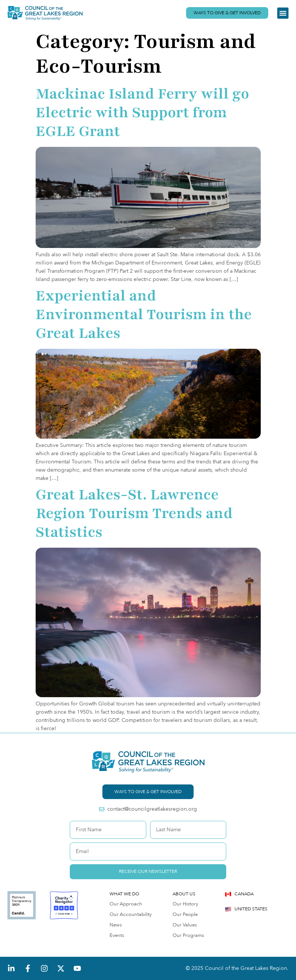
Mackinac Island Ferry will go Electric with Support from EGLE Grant (142, 113)
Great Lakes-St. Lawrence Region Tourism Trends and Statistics (134, 513)
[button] (283, 13)
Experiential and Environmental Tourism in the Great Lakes (144, 314)
